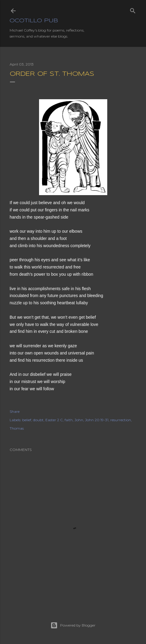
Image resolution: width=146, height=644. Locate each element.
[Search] (133, 9)
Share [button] (15, 411)
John (79, 420)
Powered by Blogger (73, 625)
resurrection (121, 420)
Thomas (17, 428)
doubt (38, 420)
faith (69, 420)
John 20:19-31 (97, 420)
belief (27, 420)
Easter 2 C (54, 420)
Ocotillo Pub (34, 21)
